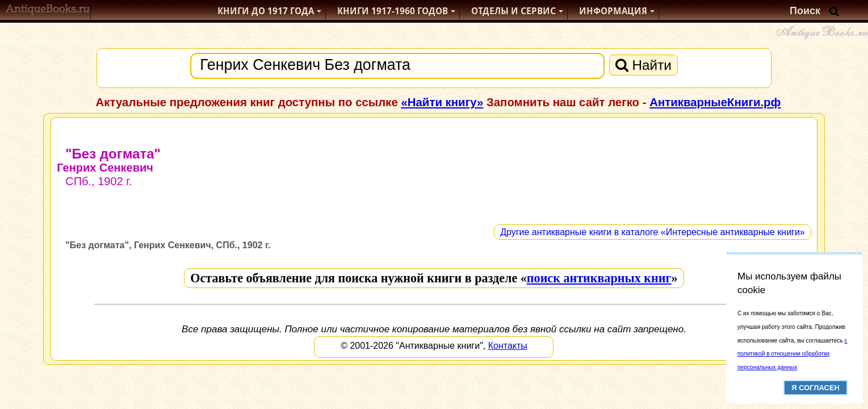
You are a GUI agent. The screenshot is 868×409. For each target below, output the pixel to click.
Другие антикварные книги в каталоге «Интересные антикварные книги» (653, 232)
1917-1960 (393, 11)
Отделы (513, 11)
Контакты (508, 346)
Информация (613, 11)
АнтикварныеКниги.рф (715, 102)
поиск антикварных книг (599, 278)
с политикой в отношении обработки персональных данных (792, 354)
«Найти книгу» (442, 102)
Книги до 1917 (266, 11)
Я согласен (815, 388)
